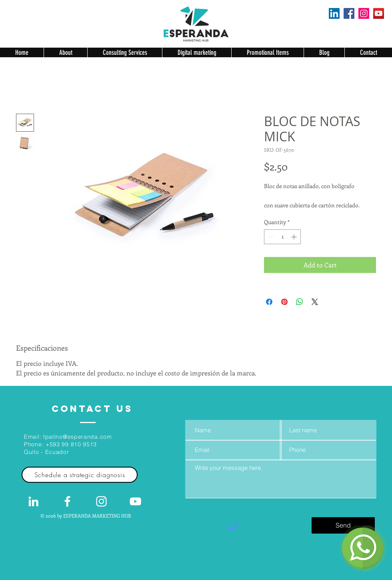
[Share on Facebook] (269, 302)
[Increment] (295, 237)
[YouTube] (379, 13)
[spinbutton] (282, 237)
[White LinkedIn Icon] (33, 501)
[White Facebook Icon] (67, 501)
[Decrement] (270, 237)
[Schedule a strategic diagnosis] (80, 475)
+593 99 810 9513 (71, 444)
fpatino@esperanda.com (78, 437)
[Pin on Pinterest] (284, 302)
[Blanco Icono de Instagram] (101, 501)
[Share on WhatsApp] (300, 302)
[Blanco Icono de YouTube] (135, 501)
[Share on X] (315, 302)
